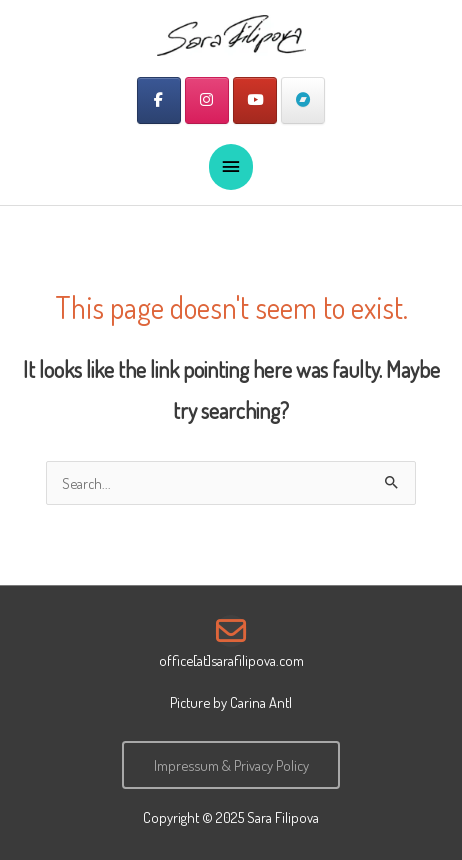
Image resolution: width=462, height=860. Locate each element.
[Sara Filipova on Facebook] (159, 100)
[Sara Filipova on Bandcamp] (303, 100)
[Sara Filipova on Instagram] (207, 100)
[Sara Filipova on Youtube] (255, 100)
